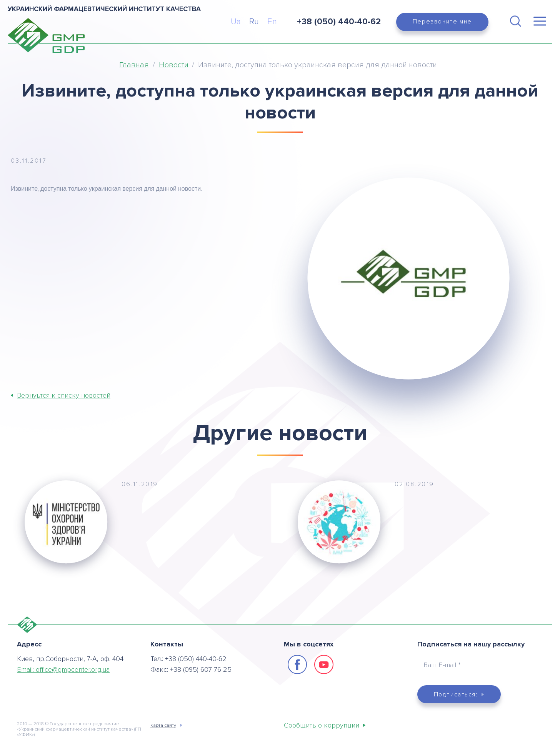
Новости (174, 65)
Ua (236, 22)
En (272, 22)
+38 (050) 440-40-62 (196, 658)
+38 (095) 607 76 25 (201, 669)
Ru (254, 22)
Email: (63, 669)
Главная (134, 65)
